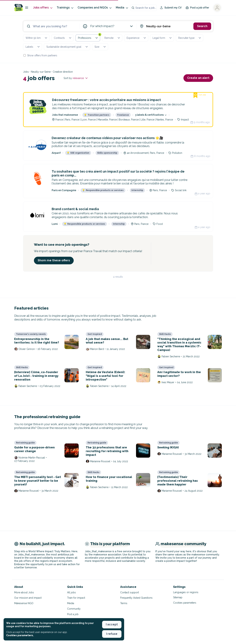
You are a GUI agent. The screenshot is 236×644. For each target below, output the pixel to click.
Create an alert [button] (198, 78)
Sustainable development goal (67, 47)
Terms (124, 603)
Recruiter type (190, 38)
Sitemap (178, 597)
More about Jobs (24, 592)
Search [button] (202, 26)
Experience (137, 38)
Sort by (76, 78)
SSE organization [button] (78, 153)
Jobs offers (43, 8)
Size (100, 47)
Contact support (130, 592)
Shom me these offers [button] (54, 260)
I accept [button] (112, 624)
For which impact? (112, 26)
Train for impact (76, 598)
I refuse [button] (112, 634)
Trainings (65, 8)
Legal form (162, 38)
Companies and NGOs (95, 8)
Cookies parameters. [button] (20, 635)
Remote (112, 38)
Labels (33, 47)
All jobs (71, 592)
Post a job (73, 614)
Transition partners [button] (97, 115)
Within (37, 38)
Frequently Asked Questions (136, 598)
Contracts (63, 38)
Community (74, 609)
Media (122, 8)
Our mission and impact (28, 598)
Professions (89, 37)
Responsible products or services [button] (103, 190)
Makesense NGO (24, 603)
